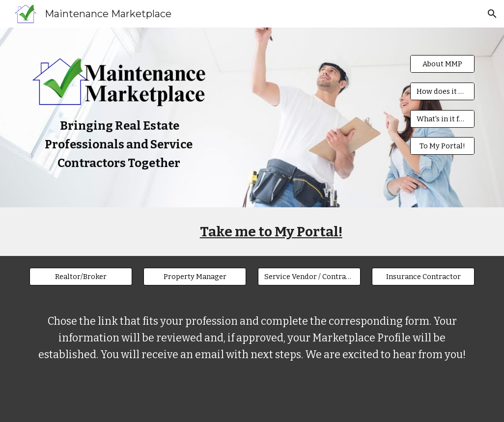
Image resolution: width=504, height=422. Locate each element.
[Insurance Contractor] (423, 276)
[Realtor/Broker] (81, 276)
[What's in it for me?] (443, 119)
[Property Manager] (195, 276)
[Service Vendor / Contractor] (309, 276)
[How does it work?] (443, 91)
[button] (492, 14)
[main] (119, 145)
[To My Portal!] (443, 146)
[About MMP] (443, 64)
